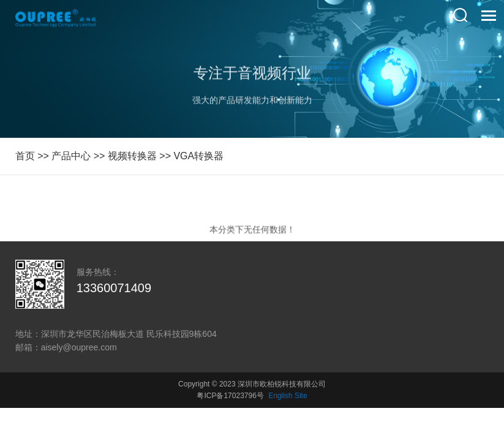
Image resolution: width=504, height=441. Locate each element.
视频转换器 (132, 156)
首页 (25, 156)
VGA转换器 (198, 156)
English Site (288, 396)
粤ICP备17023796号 (230, 396)
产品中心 (71, 156)
